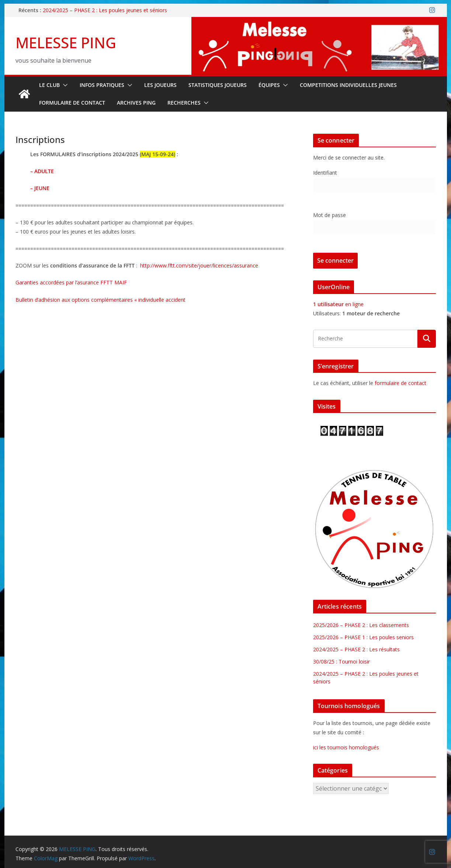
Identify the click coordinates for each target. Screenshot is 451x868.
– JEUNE (40, 188)
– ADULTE (42, 171)
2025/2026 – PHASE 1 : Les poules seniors (363, 637)
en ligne (338, 304)
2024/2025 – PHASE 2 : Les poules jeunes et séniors (105, 10)
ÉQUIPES (269, 85)
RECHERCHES (184, 103)
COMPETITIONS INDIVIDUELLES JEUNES (348, 85)
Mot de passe (329, 215)
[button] (64, 85)
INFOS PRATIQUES (102, 85)
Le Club (49, 85)
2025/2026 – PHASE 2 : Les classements (361, 625)
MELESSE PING (66, 43)
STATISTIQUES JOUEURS (218, 85)
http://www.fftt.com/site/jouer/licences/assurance (199, 265)
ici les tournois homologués (346, 747)
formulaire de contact (400, 383)
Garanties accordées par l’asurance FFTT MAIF (71, 282)
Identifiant (325, 173)
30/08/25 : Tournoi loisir (341, 661)
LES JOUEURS (160, 85)
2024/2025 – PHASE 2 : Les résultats (356, 649)
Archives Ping (136, 103)
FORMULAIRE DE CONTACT (72, 103)
